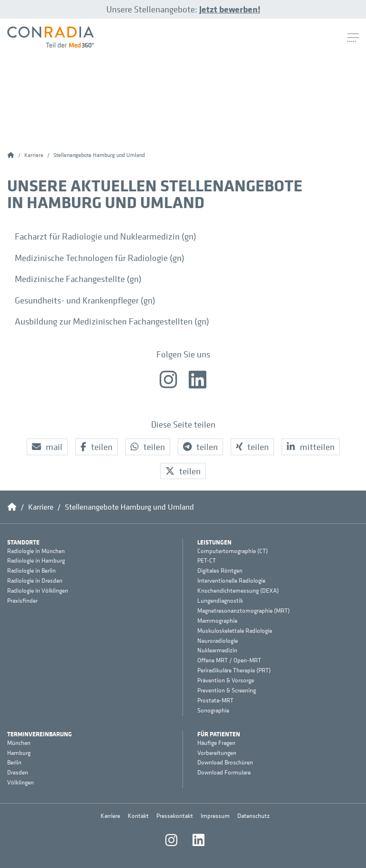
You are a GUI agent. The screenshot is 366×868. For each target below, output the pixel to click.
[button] (47, 447)
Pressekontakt (175, 816)
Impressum (215, 816)
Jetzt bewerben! (230, 9)
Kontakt (138, 816)
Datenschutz (254, 816)
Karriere (110, 816)
